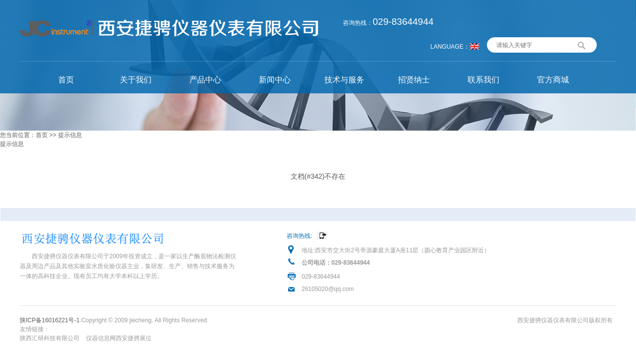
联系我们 (483, 80)
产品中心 (205, 80)
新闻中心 (275, 80)
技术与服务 (344, 80)
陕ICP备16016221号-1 (50, 320)
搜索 (582, 44)
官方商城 (553, 80)
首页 (66, 80)
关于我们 (136, 80)
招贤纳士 (414, 80)
